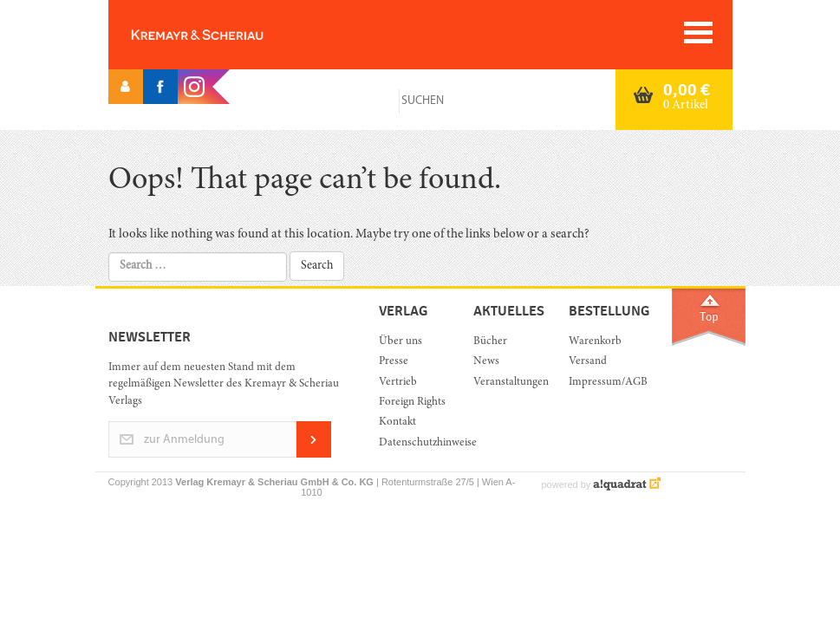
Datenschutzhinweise (413, 443)
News (486, 362)
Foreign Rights (412, 403)
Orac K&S (225, 35)
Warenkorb (595, 342)
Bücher (490, 342)
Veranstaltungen (508, 383)
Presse (394, 362)
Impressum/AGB (603, 383)
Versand (588, 362)
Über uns (400, 342)
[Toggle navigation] (699, 32)
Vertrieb (398, 383)
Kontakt (397, 422)
